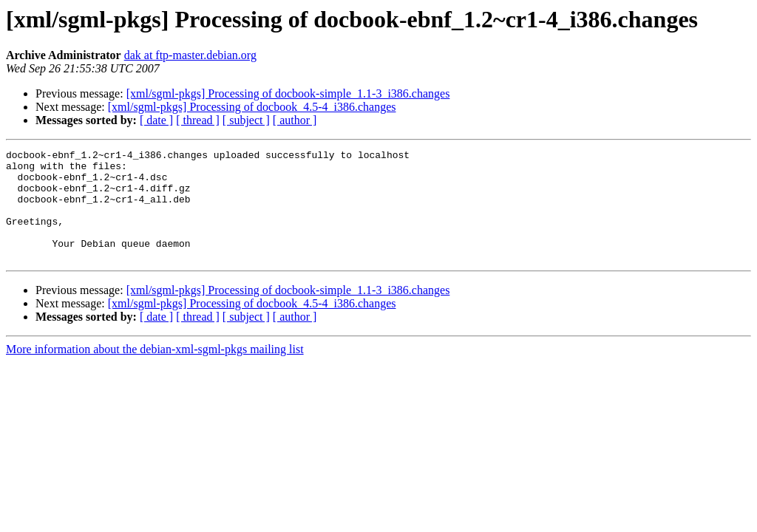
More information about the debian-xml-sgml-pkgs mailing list (155, 371)
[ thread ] (198, 120)
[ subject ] (246, 120)
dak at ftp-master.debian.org (190, 55)
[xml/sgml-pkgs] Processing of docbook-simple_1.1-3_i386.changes (288, 93)
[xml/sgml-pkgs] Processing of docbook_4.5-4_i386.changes (252, 107)
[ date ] (156, 120)
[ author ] (295, 120)
